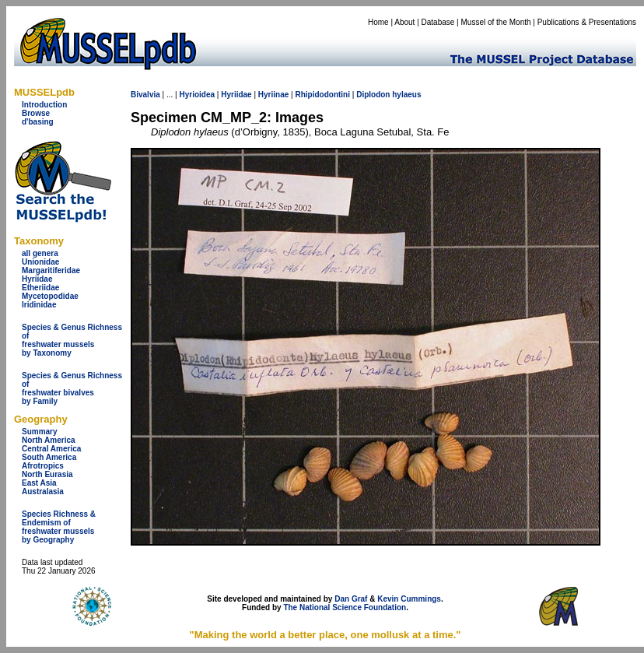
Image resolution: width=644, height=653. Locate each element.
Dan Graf (351, 599)
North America (49, 440)
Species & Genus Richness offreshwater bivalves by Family (72, 388)
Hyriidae (37, 279)
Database (438, 22)
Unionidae (40, 262)
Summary (40, 432)
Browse (36, 113)
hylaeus (406, 95)
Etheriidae (40, 288)
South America (49, 457)
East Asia (39, 483)
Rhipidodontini (322, 95)
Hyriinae (273, 95)
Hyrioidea (197, 95)
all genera (40, 253)
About (404, 22)
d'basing (38, 122)
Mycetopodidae (50, 296)
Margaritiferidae (51, 270)
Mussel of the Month (496, 22)
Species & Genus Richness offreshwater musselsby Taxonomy (72, 340)
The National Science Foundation (345, 607)
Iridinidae (39, 305)
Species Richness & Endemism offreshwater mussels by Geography (59, 527)
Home (378, 22)
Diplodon (373, 95)
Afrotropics (43, 466)
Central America (51, 449)
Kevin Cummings (409, 599)
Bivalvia (145, 95)
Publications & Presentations (587, 22)
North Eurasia (47, 474)
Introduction (44, 105)
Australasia (43, 492)
